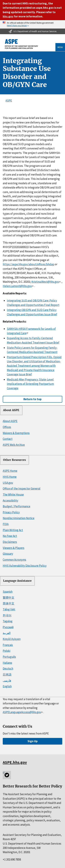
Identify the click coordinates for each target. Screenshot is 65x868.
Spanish (8, 592)
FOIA (6, 524)
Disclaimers (10, 542)
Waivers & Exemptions (16, 433)
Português (9, 657)
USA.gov (8, 483)
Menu (60, 47)
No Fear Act (10, 536)
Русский (8, 627)
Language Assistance (17, 581)
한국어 (7, 615)
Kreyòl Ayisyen (12, 639)
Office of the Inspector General (22, 489)
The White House (13, 495)
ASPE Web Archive (14, 445)
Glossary (8, 554)
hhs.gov (8, 16)
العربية (7, 633)
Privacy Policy (11, 512)
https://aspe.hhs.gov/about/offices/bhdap (28, 264)
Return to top (32, 399)
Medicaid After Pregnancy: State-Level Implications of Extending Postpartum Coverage (30, 384)
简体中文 (9, 603)
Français (8, 645)
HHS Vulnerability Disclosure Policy (25, 566)
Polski (6, 651)
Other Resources (14, 460)
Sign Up (33, 741)
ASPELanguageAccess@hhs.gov (23, 712)
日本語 (7, 675)
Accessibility (10, 500)
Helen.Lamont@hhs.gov (18, 286)
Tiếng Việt (9, 609)
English (7, 686)
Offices (7, 427)
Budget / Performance (17, 506)
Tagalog (8, 621)
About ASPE (11, 410)
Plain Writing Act (13, 530)
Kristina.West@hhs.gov (46, 282)
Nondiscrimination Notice (19, 518)
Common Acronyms (14, 560)
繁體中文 (9, 598)
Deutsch (8, 669)
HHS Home (10, 477)
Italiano (7, 663)
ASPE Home (10, 471)
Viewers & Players (14, 548)
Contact (8, 439)
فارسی (7, 680)
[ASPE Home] (22, 44)
